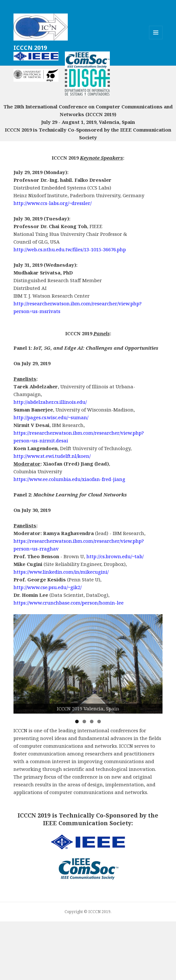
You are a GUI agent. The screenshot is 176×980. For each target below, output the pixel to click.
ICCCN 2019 (30, 48)
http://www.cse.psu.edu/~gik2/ (48, 587)
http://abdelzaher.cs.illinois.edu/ (50, 402)
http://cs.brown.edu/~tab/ (115, 556)
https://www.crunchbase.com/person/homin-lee (69, 603)
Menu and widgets (156, 39)
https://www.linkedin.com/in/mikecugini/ (61, 572)
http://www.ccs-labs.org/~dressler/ (53, 203)
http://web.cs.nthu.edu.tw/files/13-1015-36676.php (70, 249)
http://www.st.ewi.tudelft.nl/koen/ (52, 456)
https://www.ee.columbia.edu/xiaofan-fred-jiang (69, 479)
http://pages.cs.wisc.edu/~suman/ (51, 417)
